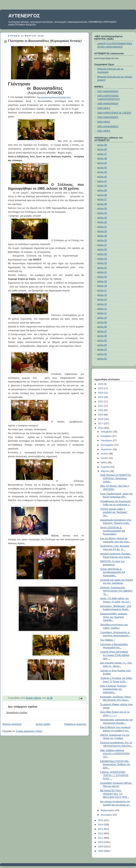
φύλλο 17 (102, 290)
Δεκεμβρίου (107, 432)
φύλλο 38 (102, 195)
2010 (101, 842)
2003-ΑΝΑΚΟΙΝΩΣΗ (108, 117)
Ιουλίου (105, 454)
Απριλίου (106, 467)
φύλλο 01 (102, 359)
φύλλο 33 (102, 218)
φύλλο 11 (102, 313)
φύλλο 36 (102, 204)
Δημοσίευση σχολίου (17, 713)
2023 (101, 397)
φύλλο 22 (102, 268)
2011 (101, 838)
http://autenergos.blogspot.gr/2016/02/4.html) (54, 97)
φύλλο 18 (102, 286)
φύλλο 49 (102, 145)
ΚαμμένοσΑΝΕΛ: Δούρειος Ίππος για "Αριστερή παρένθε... (114, 617)
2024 (101, 393)
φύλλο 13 (102, 304)
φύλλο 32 (102, 222)
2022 (101, 402)
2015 (101, 820)
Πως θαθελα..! (107, 640)
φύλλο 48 (102, 149)
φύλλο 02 (102, 354)
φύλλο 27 (102, 245)
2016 (101, 428)
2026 (101, 384)
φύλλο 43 (102, 172)
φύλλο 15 (102, 295)
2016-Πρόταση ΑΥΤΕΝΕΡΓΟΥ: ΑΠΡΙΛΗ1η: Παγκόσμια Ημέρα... (116, 478)
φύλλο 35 (102, 208)
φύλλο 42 (102, 177)
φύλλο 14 (102, 299)
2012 (101, 833)
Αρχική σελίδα (43, 724)
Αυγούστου (107, 449)
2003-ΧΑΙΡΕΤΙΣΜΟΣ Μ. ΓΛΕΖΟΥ (114, 113)
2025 (101, 388)
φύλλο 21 (102, 272)
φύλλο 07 (102, 331)
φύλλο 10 (102, 318)
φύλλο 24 (102, 259)
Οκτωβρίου (107, 441)
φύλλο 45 (102, 163)
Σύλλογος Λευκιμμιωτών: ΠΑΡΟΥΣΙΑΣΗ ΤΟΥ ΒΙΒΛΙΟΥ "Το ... (116, 591)
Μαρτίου (105, 471)
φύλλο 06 (102, 336)
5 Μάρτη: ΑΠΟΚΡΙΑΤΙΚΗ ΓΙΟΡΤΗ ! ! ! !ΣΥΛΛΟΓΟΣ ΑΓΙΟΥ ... (114, 775)
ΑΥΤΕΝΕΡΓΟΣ (24, 16)
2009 (101, 847)
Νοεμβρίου (107, 436)
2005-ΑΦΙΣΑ (104, 108)
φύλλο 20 (102, 277)
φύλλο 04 (102, 345)
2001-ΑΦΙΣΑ (104, 131)
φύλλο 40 (102, 186)
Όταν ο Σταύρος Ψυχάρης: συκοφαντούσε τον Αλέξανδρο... (114, 689)
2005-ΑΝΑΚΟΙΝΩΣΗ (108, 104)
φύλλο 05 (102, 340)
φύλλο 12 (102, 309)
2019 (101, 415)
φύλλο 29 (102, 236)
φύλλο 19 (102, 281)
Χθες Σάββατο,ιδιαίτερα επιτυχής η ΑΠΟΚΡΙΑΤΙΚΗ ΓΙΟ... (115, 754)
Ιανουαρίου (107, 815)
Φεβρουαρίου (108, 810)
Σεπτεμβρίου (108, 445)
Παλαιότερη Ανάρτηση (75, 724)
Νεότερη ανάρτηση (12, 724)
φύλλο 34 (102, 213)
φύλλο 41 (102, 181)
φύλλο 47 (102, 154)
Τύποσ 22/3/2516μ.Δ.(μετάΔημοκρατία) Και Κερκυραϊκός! (113, 531)
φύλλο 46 (102, 158)
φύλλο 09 (102, 322)
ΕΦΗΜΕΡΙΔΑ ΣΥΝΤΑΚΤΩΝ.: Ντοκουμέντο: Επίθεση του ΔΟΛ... (115, 765)
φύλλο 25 (102, 254)
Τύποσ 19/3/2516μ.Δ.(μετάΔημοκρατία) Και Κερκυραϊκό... (113, 572)
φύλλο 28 (102, 240)
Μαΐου (104, 463)
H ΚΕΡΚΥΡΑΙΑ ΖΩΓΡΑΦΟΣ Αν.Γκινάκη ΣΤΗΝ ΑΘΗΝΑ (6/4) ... (115, 655)
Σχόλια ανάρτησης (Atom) (29, 731)
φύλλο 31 (102, 227)
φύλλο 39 (102, 190)
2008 (101, 851)
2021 (101, 406)
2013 (101, 829)
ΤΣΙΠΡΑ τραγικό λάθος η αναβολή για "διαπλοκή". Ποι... (114, 512)
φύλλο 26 (102, 249)
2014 (101, 825)
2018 (101, 419)
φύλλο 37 (102, 199)
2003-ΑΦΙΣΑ (104, 122)
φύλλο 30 (102, 231)
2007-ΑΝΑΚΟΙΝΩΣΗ (108, 91)
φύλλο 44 (102, 168)
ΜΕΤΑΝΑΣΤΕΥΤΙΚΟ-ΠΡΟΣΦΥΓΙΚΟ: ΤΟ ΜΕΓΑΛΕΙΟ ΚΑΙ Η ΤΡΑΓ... (115, 794)
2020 (101, 410)
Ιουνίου (105, 458)
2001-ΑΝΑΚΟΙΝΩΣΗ (108, 126)
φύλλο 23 (102, 263)
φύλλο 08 (102, 327)
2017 (101, 424)
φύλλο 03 (102, 350)
